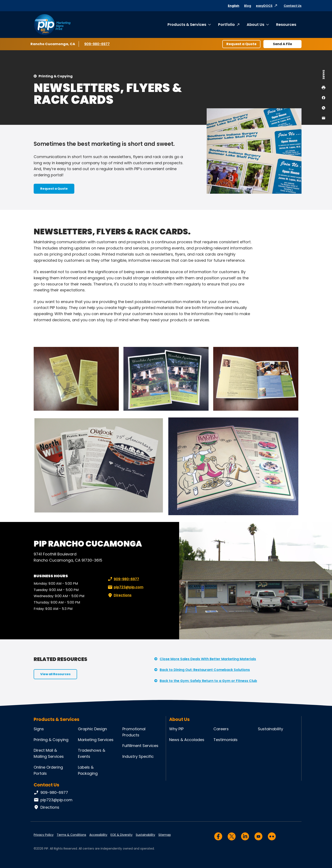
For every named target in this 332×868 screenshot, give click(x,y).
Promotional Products (134, 732)
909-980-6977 (97, 44)
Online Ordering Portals (48, 770)
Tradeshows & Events (92, 753)
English (234, 6)
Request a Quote (241, 44)
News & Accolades (187, 740)
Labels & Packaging (88, 770)
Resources (286, 24)
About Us (255, 24)
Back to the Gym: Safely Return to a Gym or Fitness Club (208, 681)
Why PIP (176, 729)
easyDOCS (264, 6)
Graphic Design (92, 729)
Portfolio (226, 24)
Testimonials (225, 740)
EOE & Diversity (122, 835)
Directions (119, 595)
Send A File (282, 44)
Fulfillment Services (140, 746)
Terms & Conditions (71, 835)
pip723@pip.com (125, 587)
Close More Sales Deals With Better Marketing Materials (208, 659)
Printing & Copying (56, 76)
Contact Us (293, 6)
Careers (221, 729)
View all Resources (55, 674)
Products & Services (187, 24)
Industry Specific (138, 756)
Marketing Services (96, 740)
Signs (39, 729)
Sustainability (270, 729)
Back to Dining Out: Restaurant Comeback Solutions (205, 670)
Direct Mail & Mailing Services (49, 753)
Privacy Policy (44, 835)
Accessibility (98, 835)
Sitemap (165, 835)
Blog (248, 6)
